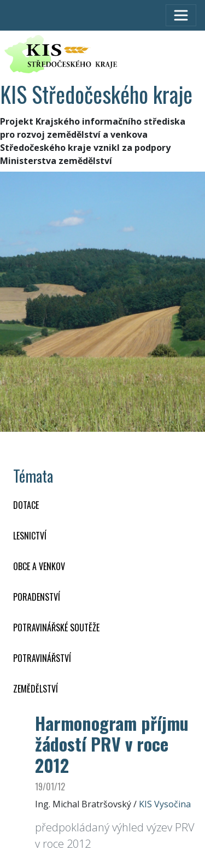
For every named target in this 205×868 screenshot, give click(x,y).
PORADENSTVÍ (37, 597)
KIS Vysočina (165, 804)
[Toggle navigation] (181, 15)
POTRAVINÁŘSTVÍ (42, 658)
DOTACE (26, 505)
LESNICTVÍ (30, 536)
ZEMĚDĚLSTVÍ (36, 689)
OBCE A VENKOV (39, 566)
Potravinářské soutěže (56, 627)
